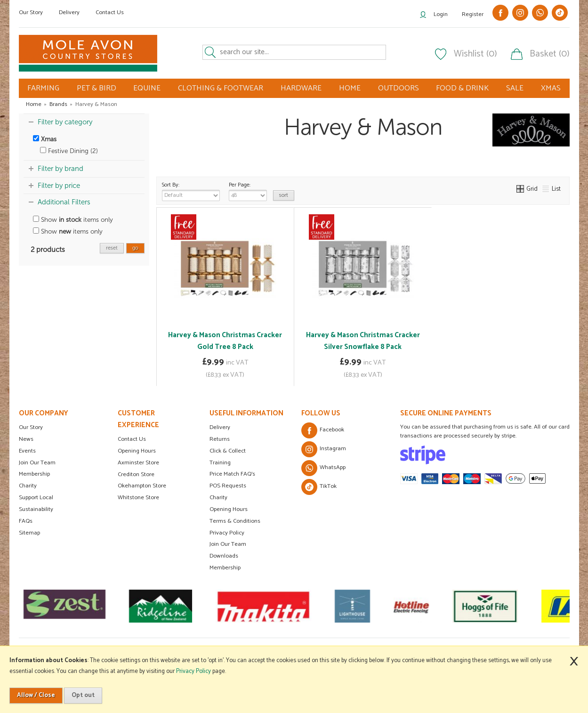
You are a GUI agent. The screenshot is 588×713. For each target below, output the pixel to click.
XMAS (551, 88)
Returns (220, 439)
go (135, 248)
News (26, 439)
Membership (34, 474)
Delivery (69, 12)
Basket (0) (550, 54)
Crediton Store (136, 474)
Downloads (224, 556)
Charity (28, 486)
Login (441, 14)
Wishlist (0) (475, 54)
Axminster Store (138, 463)
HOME (350, 88)
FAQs (26, 521)
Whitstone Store (138, 498)
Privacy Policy (227, 533)
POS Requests (228, 486)
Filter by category (65, 122)
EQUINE (147, 88)
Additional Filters (64, 202)
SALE (515, 88)
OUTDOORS (399, 88)
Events (27, 451)
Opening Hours (137, 451)
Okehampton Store (142, 486)
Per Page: (248, 191)
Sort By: (191, 191)
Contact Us (110, 12)
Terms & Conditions (235, 521)
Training (220, 463)
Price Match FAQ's (232, 474)
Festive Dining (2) (69, 151)
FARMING (43, 88)
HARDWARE (301, 88)
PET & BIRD (97, 88)
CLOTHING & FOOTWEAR (221, 88)
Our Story (31, 12)
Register (473, 14)
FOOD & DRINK (462, 88)
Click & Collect (228, 451)
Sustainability (36, 509)
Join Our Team (37, 463)
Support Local (36, 498)
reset (112, 248)
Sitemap (29, 533)
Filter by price (59, 186)
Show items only (73, 220)
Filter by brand (60, 169)
